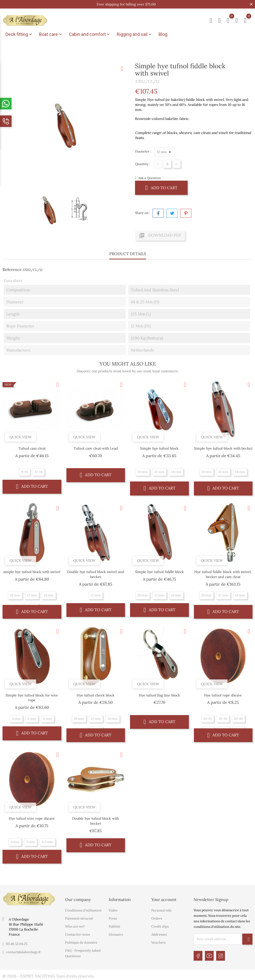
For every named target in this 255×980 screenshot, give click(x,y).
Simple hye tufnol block (159, 448)
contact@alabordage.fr (23, 952)
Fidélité (114, 926)
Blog (163, 34)
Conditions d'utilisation (83, 910)
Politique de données (81, 942)
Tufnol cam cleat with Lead (96, 448)
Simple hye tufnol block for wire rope (32, 698)
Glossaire (116, 934)
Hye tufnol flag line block (159, 695)
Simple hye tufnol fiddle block (159, 572)
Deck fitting (19, 34)
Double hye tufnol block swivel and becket (96, 574)
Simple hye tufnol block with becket (223, 448)
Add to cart (161, 188)
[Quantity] (158, 164)
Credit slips (160, 926)
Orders (157, 918)
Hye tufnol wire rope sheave (32, 818)
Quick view (21, 437)
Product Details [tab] (128, 254)
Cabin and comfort (90, 34)
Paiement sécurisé (79, 918)
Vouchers (158, 942)
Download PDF (160, 236)
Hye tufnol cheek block (96, 695)
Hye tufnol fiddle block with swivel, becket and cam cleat (223, 574)
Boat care (51, 34)
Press (113, 918)
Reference (12, 269)
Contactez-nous (78, 934)
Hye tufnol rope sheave (223, 695)
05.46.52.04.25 (17, 944)
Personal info (161, 910)
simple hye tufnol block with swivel (32, 572)
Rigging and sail (135, 34)
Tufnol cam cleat (32, 448)
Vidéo (113, 910)
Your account (164, 899)
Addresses (159, 934)
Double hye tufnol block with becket (96, 821)
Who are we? (75, 926)
